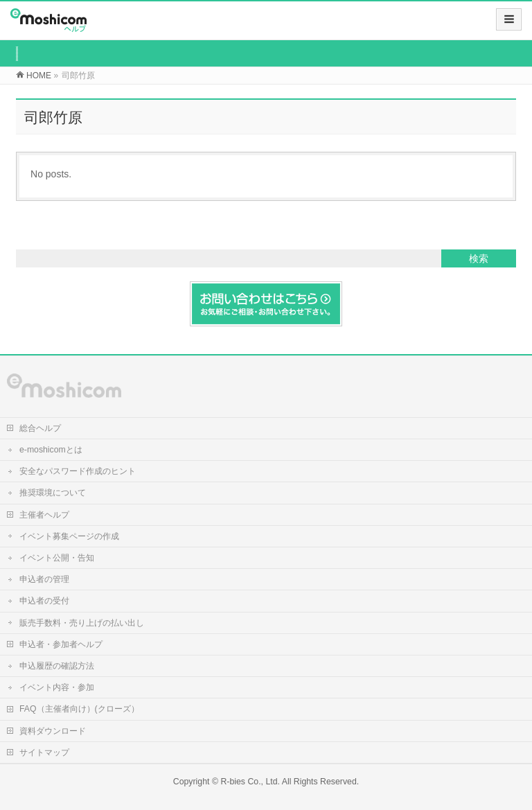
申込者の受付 (44, 601)
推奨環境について (53, 493)
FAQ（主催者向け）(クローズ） (79, 709)
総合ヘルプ (40, 428)
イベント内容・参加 (57, 687)
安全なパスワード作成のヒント (78, 471)
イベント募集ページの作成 (69, 536)
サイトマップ (44, 752)
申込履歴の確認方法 (57, 666)
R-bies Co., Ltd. (250, 782)
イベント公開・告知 (57, 558)
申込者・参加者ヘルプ (61, 644)
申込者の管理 (44, 579)
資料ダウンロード (53, 731)
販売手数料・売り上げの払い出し (82, 623)
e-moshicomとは (51, 450)
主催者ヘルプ (44, 515)
